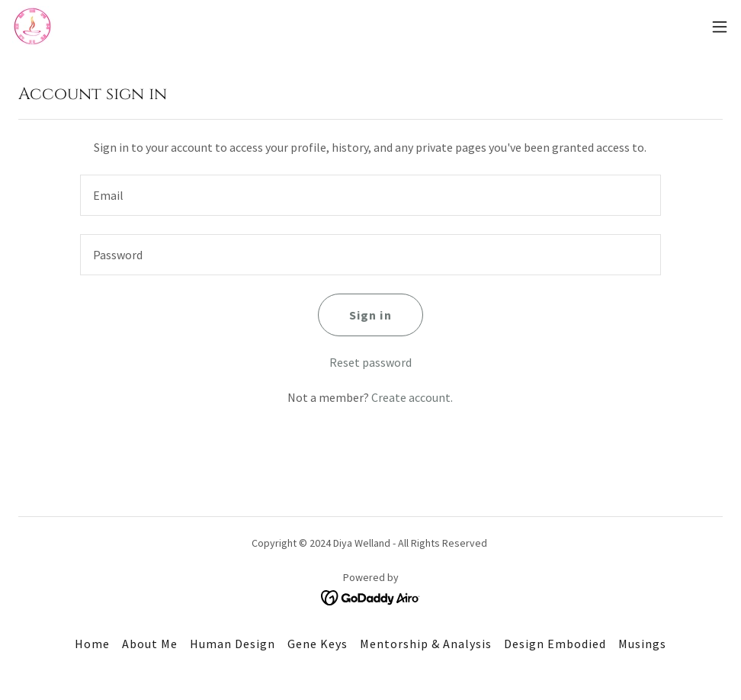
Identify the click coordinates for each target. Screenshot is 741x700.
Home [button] (92, 644)
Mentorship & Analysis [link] (426, 644)
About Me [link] (150, 644)
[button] (720, 27)
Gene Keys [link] (318, 644)
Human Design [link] (233, 644)
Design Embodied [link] (555, 644)
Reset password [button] (370, 362)
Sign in (370, 315)
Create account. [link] (412, 397)
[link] (33, 26)
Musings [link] (642, 644)
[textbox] (370, 195)
